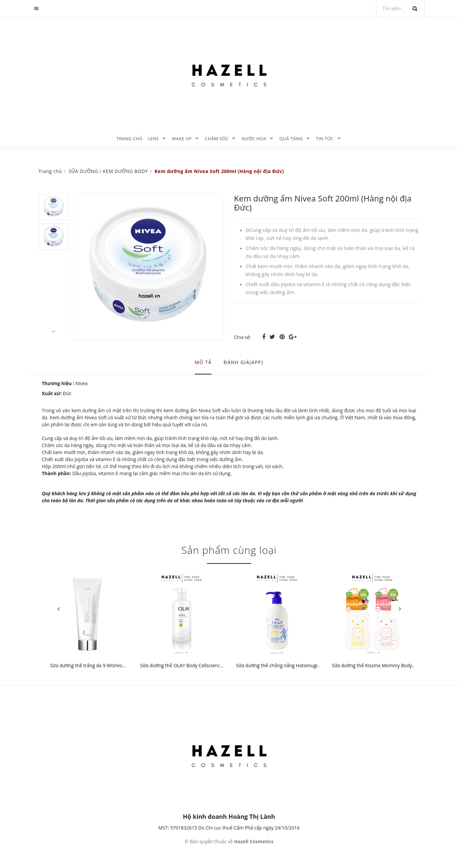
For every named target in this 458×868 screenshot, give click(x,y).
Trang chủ (129, 139)
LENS (153, 139)
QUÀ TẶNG (291, 139)
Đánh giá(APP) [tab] (244, 362)
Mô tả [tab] (203, 362)
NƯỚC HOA (254, 139)
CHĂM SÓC (217, 139)
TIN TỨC (325, 139)
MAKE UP (182, 139)
